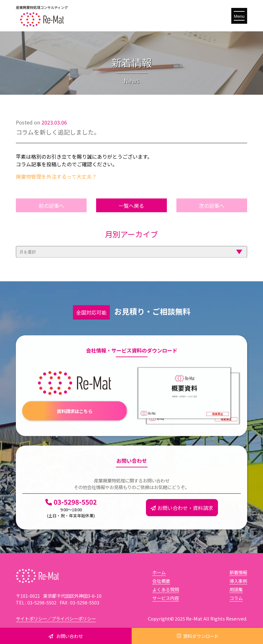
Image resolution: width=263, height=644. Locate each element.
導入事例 (238, 581)
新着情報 (238, 572)
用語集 (236, 589)
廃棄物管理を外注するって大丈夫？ (56, 176)
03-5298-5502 (71, 516)
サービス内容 (166, 598)
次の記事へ (212, 214)
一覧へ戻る (131, 214)
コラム (236, 598)
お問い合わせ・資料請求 (182, 516)
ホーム (159, 572)
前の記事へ (51, 214)
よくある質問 (166, 589)
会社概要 (161, 581)
